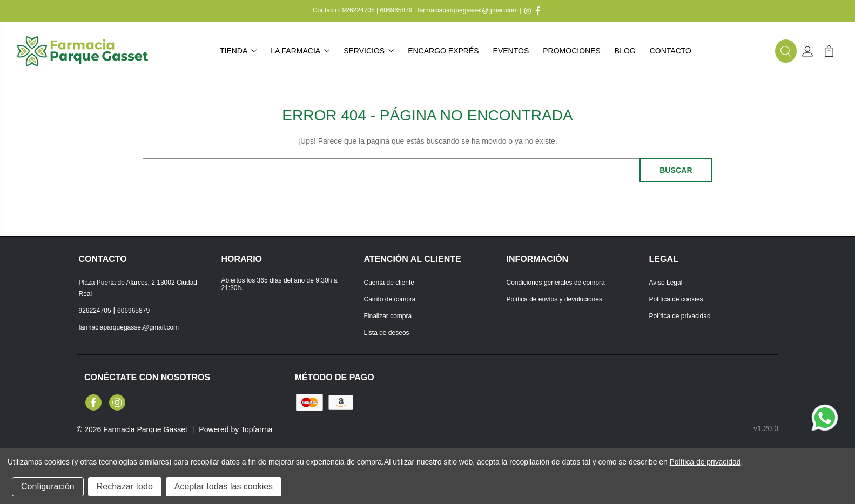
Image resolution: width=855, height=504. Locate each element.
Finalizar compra (388, 316)
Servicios (369, 51)
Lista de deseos (387, 333)
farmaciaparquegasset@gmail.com (468, 10)
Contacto (671, 51)
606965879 (396, 10)
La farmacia (300, 51)
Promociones (572, 51)
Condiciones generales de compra (556, 283)
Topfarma (257, 429)
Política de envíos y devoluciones (554, 299)
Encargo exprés (443, 51)
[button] (786, 51)
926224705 (359, 10)
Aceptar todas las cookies (224, 486)
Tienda (238, 51)
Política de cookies (676, 299)
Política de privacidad (680, 316)
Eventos (511, 51)
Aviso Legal (666, 283)
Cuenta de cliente (389, 283)
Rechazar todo (125, 486)
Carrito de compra (390, 299)
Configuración (48, 486)
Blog (625, 51)
